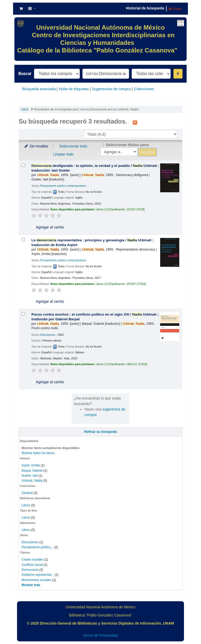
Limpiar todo (63, 154)
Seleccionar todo (73, 146)
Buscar (25, 74)
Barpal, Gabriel (32, 471)
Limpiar (175, 9)
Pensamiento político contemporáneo (63, 186)
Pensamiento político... (37, 547)
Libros (26, 505)
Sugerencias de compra (111, 89)
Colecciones (144, 89)
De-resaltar (36, 146)
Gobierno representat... (38, 575)
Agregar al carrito (48, 227)
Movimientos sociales (36, 580)
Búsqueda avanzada (39, 89)
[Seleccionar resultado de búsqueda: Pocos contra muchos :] (23, 314)
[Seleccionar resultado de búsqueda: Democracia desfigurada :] (23, 165)
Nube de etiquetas (74, 89)
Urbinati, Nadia (32, 481)
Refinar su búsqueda (101, 432)
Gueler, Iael (29, 476)
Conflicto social (32, 565)
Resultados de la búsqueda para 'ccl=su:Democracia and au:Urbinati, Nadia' (86, 109)
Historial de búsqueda (145, 8)
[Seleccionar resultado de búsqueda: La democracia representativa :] (23, 240)
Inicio (25, 109)
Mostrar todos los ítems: (38, 453)
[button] (21, 9)
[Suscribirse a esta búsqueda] (135, 122)
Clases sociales (32, 560)
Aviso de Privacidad (101, 635)
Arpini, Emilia (31, 465)
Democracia (30, 570)
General (27, 493)
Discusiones (30, 542)
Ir (178, 74)
